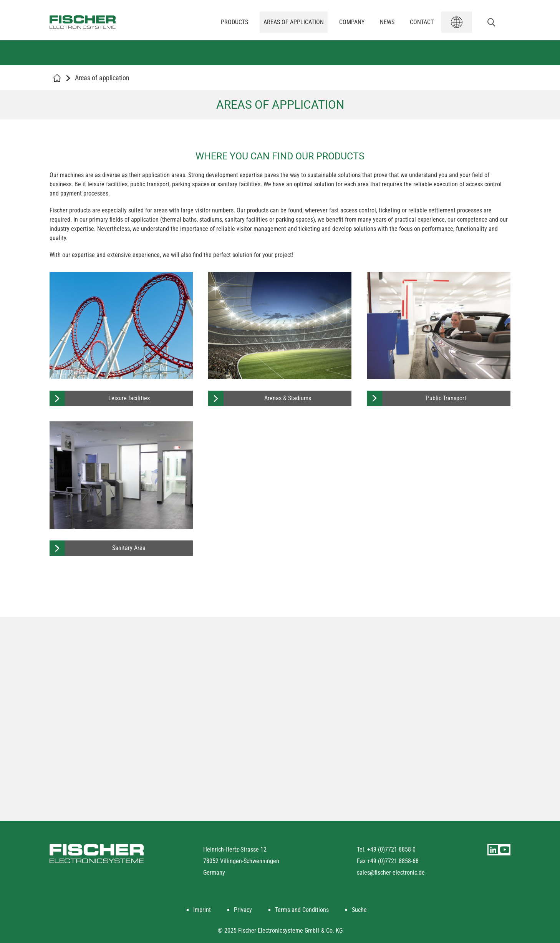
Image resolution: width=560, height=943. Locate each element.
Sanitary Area (129, 548)
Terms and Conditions (302, 910)
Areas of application (294, 22)
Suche (359, 910)
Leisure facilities (129, 398)
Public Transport (446, 398)
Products (234, 22)
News (387, 22)
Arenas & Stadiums (288, 398)
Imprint (202, 910)
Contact (422, 22)
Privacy (243, 910)
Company (352, 22)
